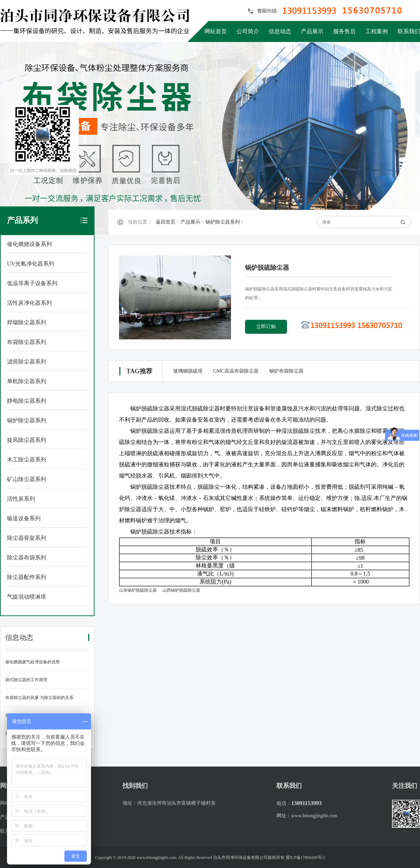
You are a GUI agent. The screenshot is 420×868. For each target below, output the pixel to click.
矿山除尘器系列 (27, 479)
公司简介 (248, 31)
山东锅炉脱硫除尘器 (138, 590)
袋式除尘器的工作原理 (26, 680)
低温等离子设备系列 (32, 283)
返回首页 (166, 222)
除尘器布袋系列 (27, 558)
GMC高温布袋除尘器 (236, 371)
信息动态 (280, 31)
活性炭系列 (21, 499)
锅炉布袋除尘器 (286, 371)
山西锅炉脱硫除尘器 (181, 590)
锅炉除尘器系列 (27, 420)
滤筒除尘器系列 (27, 362)
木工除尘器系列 (27, 460)
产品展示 (312, 31)
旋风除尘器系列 (27, 440)
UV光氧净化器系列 (31, 264)
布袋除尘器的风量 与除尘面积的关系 (39, 698)
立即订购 (266, 327)
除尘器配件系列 (27, 577)
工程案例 (377, 31)
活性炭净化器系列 (29, 303)
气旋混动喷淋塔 (27, 597)
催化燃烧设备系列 (29, 244)
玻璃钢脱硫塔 (188, 371)
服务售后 (344, 31)
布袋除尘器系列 (27, 342)
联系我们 (409, 31)
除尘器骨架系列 (27, 538)
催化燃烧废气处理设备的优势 (33, 662)
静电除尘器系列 (27, 401)
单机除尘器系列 (27, 381)
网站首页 (216, 31)
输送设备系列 (24, 518)
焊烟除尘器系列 (27, 322)
